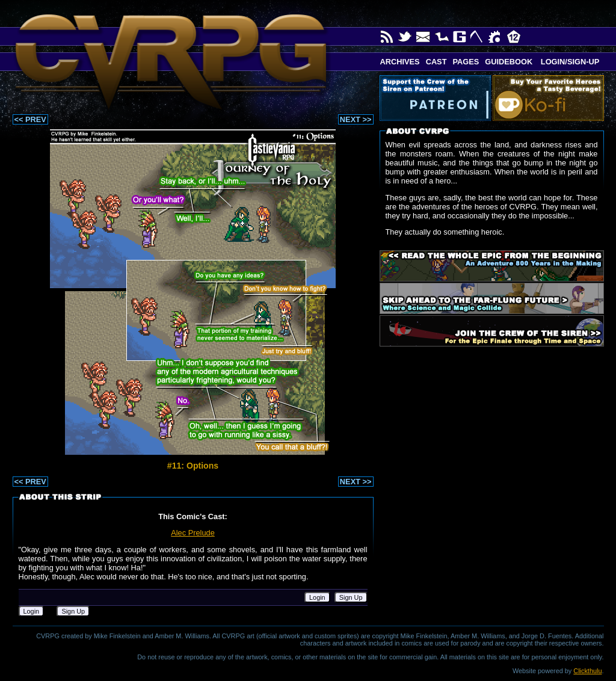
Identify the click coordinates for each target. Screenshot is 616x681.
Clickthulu (587, 671)
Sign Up (351, 597)
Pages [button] (466, 62)
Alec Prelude (193, 533)
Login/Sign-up (569, 62)
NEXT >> (356, 119)
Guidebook (509, 62)
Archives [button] (400, 62)
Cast (436, 62)
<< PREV (30, 119)
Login (317, 597)
